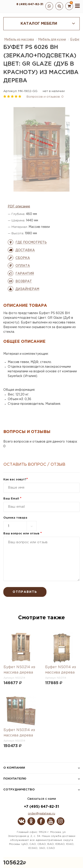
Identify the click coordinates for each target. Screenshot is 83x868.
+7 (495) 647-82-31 (41, 807)
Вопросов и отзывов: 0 (45, 97)
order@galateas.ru (41, 814)
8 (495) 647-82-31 (30, 4)
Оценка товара (15, 518)
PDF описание (19, 206)
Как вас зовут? (16, 480)
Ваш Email (12, 499)
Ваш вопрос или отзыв (23, 534)
